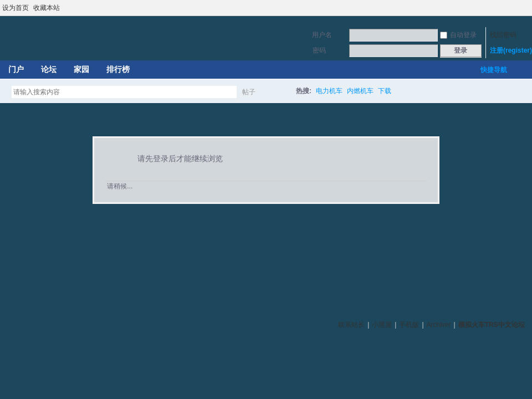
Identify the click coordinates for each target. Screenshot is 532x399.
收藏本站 (47, 8)
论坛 (49, 69)
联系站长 (351, 325)
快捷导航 (494, 70)
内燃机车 (360, 91)
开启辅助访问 (516, 8)
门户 (16, 69)
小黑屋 (382, 325)
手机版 (409, 325)
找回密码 (503, 35)
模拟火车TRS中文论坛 (492, 325)
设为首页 (16, 8)
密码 (319, 50)
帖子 (249, 92)
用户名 (322, 35)
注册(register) (511, 50)
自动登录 (458, 35)
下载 (385, 91)
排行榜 (118, 69)
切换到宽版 (526, 8)
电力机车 (329, 91)
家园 (81, 69)
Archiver (439, 325)
